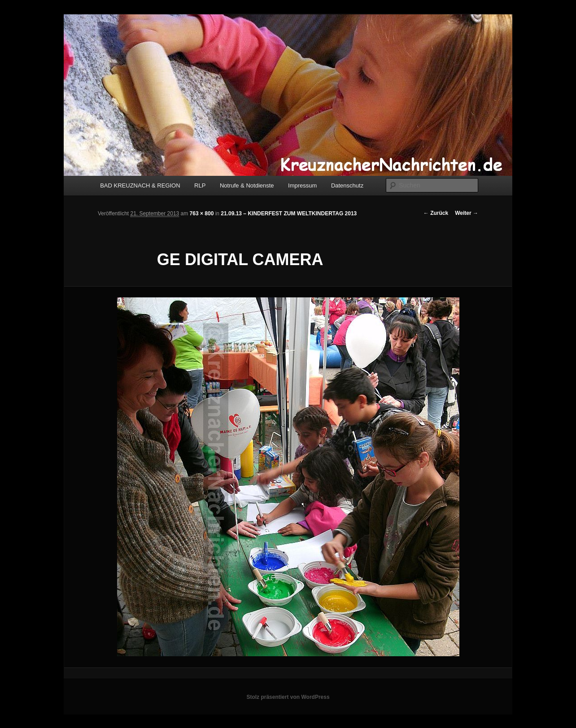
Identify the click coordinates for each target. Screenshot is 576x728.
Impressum (302, 185)
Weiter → (467, 213)
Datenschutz (347, 185)
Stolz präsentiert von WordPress (288, 697)
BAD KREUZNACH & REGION (140, 185)
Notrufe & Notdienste (247, 185)
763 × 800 (202, 214)
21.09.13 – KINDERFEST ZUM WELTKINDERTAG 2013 (289, 214)
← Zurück (436, 213)
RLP (200, 185)
